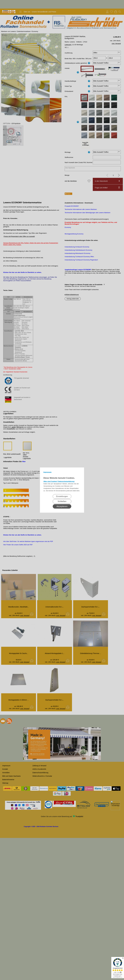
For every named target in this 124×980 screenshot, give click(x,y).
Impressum (47, 472)
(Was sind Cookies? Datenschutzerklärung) (59, 481)
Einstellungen (62, 496)
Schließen (62, 501)
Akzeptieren (62, 506)
